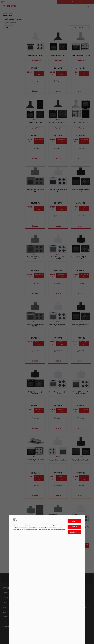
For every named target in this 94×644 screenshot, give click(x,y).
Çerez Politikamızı (26, 530)
